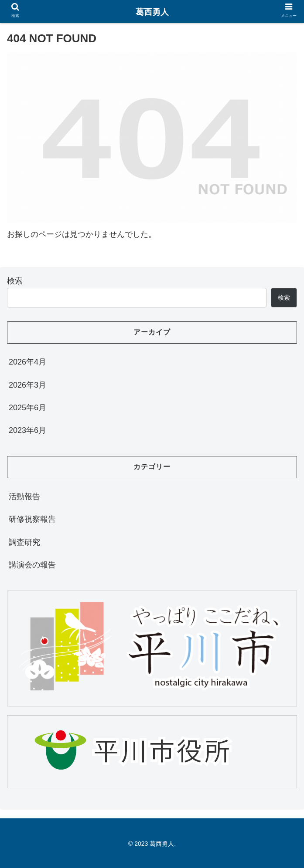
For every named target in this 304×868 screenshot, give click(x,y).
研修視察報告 (32, 519)
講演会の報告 (32, 565)
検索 (15, 281)
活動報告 (24, 496)
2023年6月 (27, 430)
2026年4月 (27, 362)
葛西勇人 (152, 12)
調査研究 (24, 542)
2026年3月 (27, 385)
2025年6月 (27, 408)
